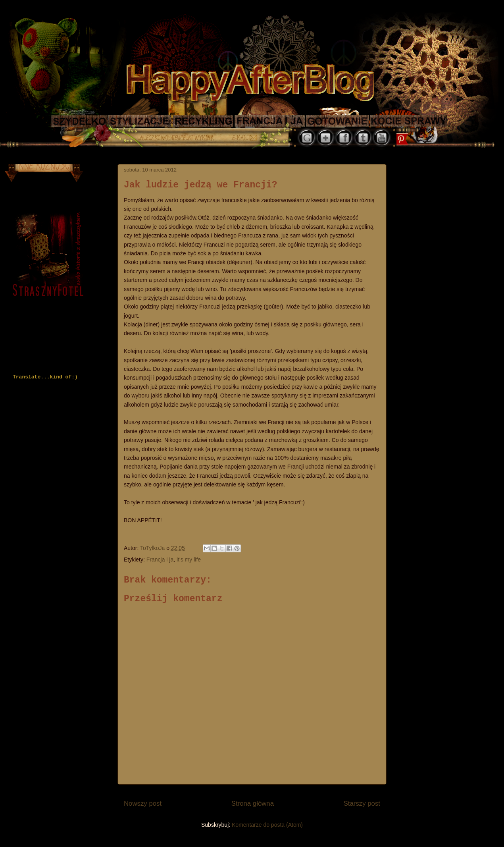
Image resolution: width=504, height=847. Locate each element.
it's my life (189, 560)
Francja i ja (160, 560)
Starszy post (362, 804)
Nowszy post (143, 804)
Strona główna (253, 804)
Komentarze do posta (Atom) (267, 825)
